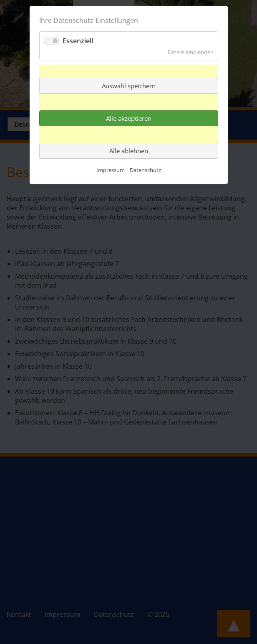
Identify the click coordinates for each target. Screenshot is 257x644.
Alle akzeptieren (129, 118)
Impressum (111, 170)
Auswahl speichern (129, 86)
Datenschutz (145, 170)
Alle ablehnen (129, 151)
